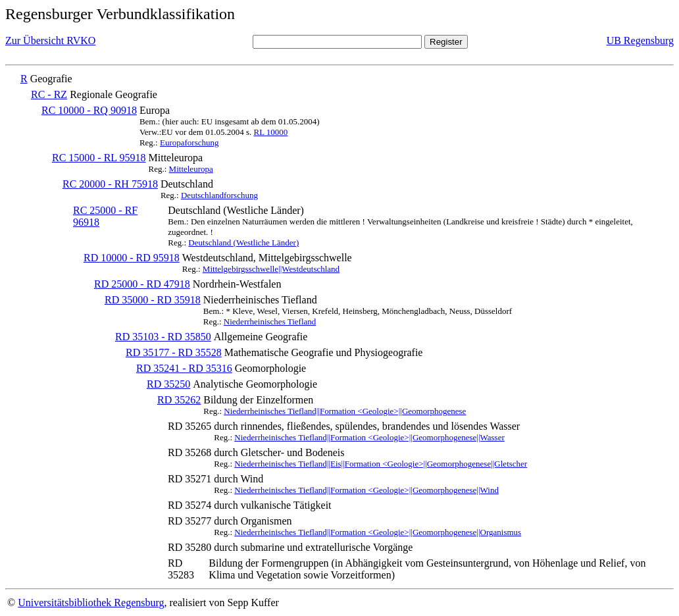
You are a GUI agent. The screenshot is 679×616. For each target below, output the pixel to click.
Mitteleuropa (191, 169)
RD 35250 (168, 384)
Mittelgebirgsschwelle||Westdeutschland (271, 269)
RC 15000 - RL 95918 (99, 158)
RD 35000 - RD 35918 (153, 300)
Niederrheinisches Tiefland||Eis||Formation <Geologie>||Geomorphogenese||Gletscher (381, 464)
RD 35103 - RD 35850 (163, 337)
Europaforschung (189, 142)
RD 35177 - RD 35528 (174, 352)
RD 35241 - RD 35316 (184, 368)
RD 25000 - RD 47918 (142, 284)
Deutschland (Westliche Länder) (243, 243)
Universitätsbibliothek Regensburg (91, 603)
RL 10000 (270, 132)
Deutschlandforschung (219, 195)
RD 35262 (179, 400)
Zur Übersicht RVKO (50, 40)
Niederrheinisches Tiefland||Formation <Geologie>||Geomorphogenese (345, 411)
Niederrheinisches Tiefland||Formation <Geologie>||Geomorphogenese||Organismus (378, 532)
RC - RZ (49, 94)
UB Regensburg (640, 40)
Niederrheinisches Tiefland (270, 321)
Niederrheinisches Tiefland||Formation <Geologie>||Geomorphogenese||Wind (366, 490)
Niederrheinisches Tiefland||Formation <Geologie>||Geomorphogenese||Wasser (369, 437)
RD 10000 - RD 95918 (132, 258)
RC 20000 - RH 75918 (110, 184)
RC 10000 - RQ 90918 (89, 110)
